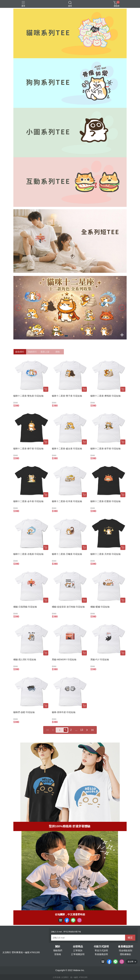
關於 (58, 947)
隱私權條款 (126, 954)
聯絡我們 (58, 950)
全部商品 (78, 947)
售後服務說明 (101, 954)
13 (82, 730)
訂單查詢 (78, 950)
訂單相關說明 (78, 954)
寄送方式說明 (101, 950)
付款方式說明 (101, 947)
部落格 (58, 954)
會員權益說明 (126, 947)
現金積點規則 (126, 950)
